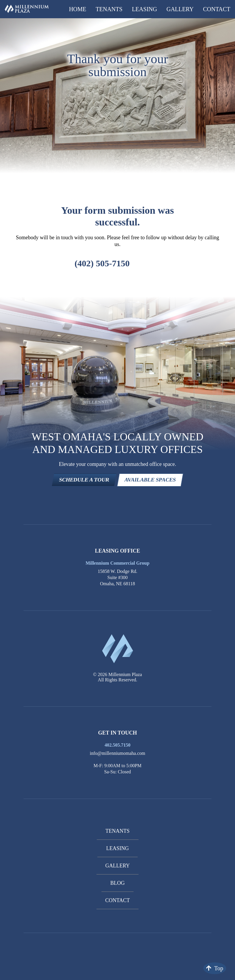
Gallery (180, 9)
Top (215, 968)
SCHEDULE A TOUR (84, 480)
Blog (117, 883)
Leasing (144, 9)
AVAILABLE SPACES (150, 480)
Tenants (109, 9)
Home (77, 9)
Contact (217, 9)
